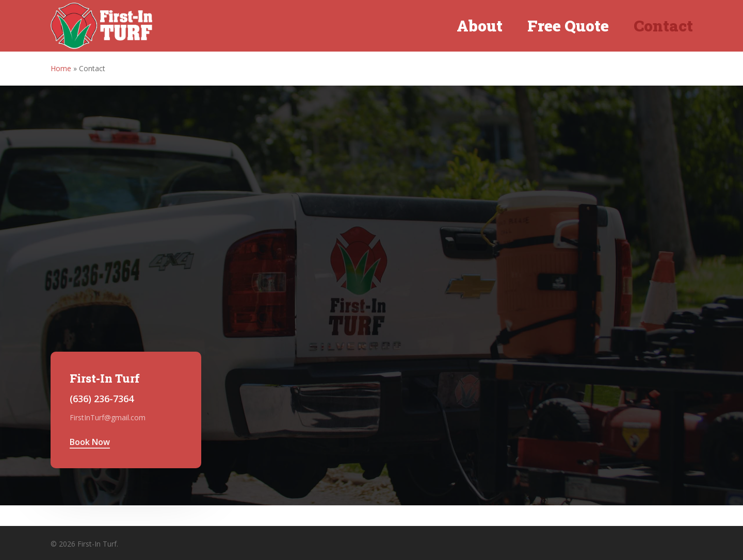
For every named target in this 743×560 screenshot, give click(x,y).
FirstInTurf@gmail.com (108, 417)
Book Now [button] (90, 442)
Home (61, 68)
